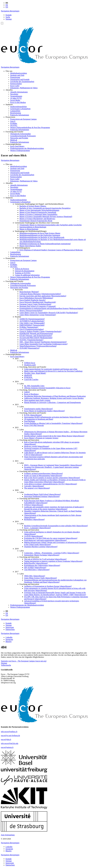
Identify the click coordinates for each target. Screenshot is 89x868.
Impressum (10, 627)
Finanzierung (15, 77)
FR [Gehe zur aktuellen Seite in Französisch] (7, 5)
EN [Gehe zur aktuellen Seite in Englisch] (7, 7)
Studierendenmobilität (18, 107)
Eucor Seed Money (17, 146)
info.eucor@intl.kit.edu (10, 743)
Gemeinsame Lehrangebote (20, 109)
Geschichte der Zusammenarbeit (22, 82)
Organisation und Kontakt (20, 79)
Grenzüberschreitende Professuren (23, 136)
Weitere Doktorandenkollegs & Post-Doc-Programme (30, 127)
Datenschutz (10, 629)
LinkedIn (9, 637)
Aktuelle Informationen (19, 92)
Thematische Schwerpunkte (20, 134)
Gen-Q (13, 121)
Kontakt (9, 15)
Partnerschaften (16, 84)
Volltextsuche (6, 665)
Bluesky (9, 642)
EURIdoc (14, 123)
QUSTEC (14, 125)
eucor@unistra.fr (7, 747)
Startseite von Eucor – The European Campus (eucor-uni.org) (24, 661)
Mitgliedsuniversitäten (19, 73)
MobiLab (14, 140)
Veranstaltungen (16, 96)
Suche (8, 17)
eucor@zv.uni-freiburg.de (10, 736)
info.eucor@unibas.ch (9, 732)
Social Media (15, 100)
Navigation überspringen (10, 11)
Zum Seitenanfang (8, 835)
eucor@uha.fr (6, 739)
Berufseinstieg (16, 113)
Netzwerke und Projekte (19, 138)
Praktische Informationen (20, 115)
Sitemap (9, 19)
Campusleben (15, 111)
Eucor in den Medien (18, 102)
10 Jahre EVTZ (16, 98)
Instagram (9, 639)
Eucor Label (15, 86)
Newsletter (14, 94)
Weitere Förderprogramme (20, 150)
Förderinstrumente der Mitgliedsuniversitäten (27, 148)
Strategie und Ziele (17, 75)
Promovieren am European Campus (23, 119)
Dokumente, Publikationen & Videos (24, 88)
